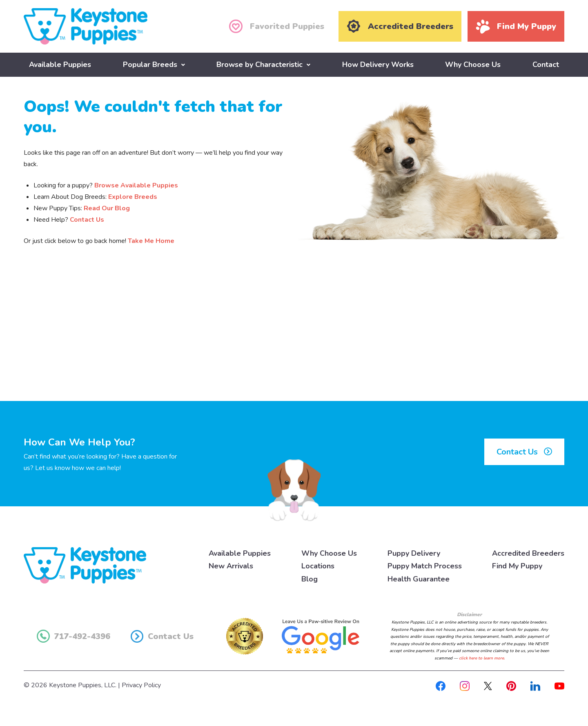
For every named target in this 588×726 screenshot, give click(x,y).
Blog (310, 579)
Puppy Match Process (425, 566)
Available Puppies (60, 64)
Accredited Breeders (528, 553)
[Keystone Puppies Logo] (85, 564)
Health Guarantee (419, 579)
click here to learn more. (482, 658)
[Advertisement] (294, 333)
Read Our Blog (107, 208)
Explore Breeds (133, 196)
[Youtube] (559, 685)
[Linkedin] (535, 685)
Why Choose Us (473, 64)
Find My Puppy (517, 566)
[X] (488, 685)
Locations (318, 566)
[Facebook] (441, 685)
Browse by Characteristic (259, 64)
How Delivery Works (378, 64)
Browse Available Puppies (136, 185)
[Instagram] (465, 685)
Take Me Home (151, 241)
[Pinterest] (511, 685)
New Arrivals (231, 566)
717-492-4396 (73, 636)
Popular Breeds (150, 64)
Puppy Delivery (414, 553)
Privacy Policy (141, 685)
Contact (546, 64)
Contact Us (87, 219)
